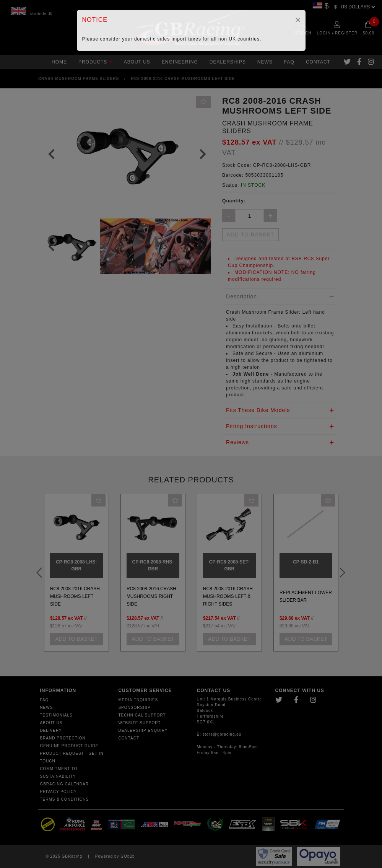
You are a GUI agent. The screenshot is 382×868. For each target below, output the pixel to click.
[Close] (298, 20)
